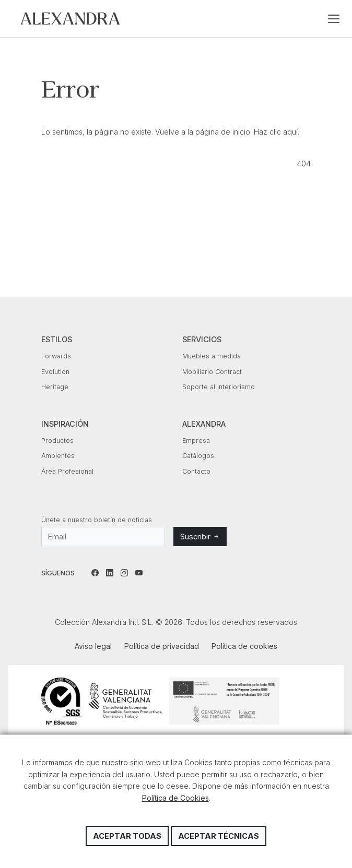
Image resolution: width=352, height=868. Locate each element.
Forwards (56, 356)
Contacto (196, 471)
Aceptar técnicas (219, 836)
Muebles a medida (212, 356)
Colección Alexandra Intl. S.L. (70, 19)
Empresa (196, 441)
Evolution (55, 372)
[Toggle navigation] (334, 19)
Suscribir (200, 537)
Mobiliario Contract (212, 372)
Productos (57, 441)
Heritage (55, 387)
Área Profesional (67, 471)
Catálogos (198, 456)
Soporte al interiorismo (219, 387)
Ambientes (58, 456)
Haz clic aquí (276, 132)
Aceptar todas (127, 836)
